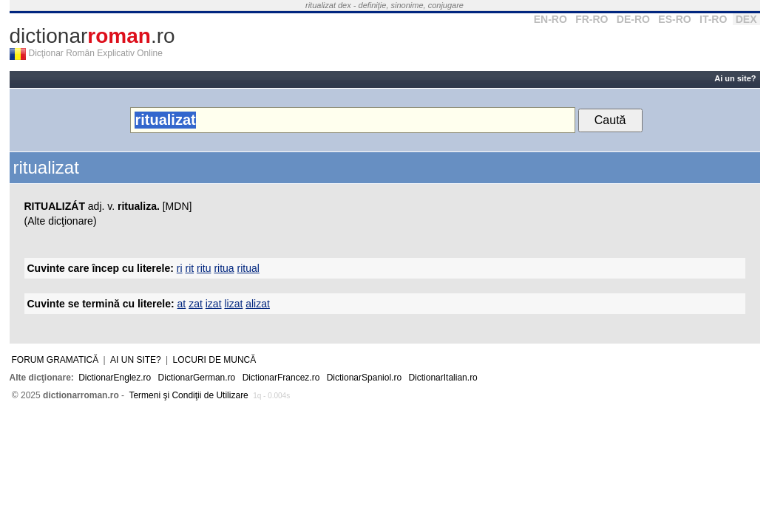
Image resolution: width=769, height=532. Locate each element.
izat (214, 304)
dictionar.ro (92, 36)
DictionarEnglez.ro (115, 378)
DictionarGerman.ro (197, 378)
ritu (204, 268)
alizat (258, 304)
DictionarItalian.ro (443, 378)
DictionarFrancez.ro (281, 378)
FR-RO (592, 19)
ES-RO (674, 19)
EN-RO (551, 19)
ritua (224, 268)
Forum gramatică (55, 360)
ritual (248, 268)
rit (189, 268)
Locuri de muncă (215, 360)
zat (196, 304)
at (182, 304)
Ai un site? (735, 78)
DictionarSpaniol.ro (364, 378)
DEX (746, 19)
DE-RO (633, 19)
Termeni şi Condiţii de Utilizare (188, 395)
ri (180, 268)
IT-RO (713, 19)
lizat (233, 304)
